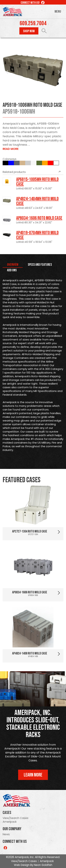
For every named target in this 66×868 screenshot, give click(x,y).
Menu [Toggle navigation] (58, 12)
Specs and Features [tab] (40, 265)
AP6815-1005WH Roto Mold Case (37, 182)
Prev (7, 72)
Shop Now (29, 31)
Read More (11, 149)
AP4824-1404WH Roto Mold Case (37, 201)
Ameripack (10, 822)
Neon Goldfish (43, 865)
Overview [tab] (13, 265)
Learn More (33, 775)
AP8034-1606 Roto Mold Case (39, 218)
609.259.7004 (33, 23)
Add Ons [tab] (12, 270)
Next (59, 72)
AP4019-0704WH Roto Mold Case (37, 235)
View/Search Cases (15, 818)
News (6, 834)
